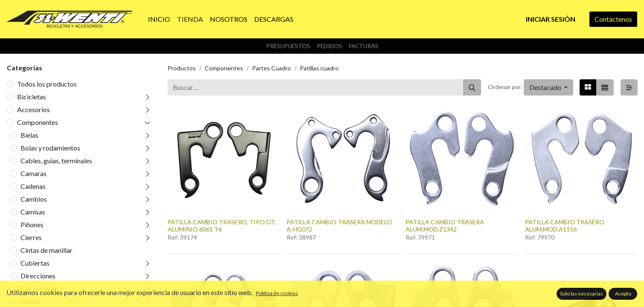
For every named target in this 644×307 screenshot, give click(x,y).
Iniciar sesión (551, 19)
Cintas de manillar (46, 250)
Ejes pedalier (39, 288)
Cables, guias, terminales (56, 161)
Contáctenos (613, 19)
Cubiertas (35, 263)
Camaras (33, 173)
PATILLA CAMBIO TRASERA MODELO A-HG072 (339, 226)
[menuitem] (159, 19)
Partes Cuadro (271, 68)
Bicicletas (32, 97)
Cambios (34, 199)
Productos (182, 68)
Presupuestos (288, 46)
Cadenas (33, 186)
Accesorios (33, 109)
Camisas (33, 212)
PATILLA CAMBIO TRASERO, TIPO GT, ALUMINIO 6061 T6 (222, 226)
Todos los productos (47, 84)
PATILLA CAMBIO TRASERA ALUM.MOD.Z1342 (445, 226)
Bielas (29, 135)
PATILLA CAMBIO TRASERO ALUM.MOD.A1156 (565, 226)
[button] (548, 87)
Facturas (364, 46)
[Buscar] (472, 87)
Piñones (32, 224)
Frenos (30, 301)
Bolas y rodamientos (50, 148)
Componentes (38, 122)
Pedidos (329, 46)
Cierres (31, 237)
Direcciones (38, 276)
